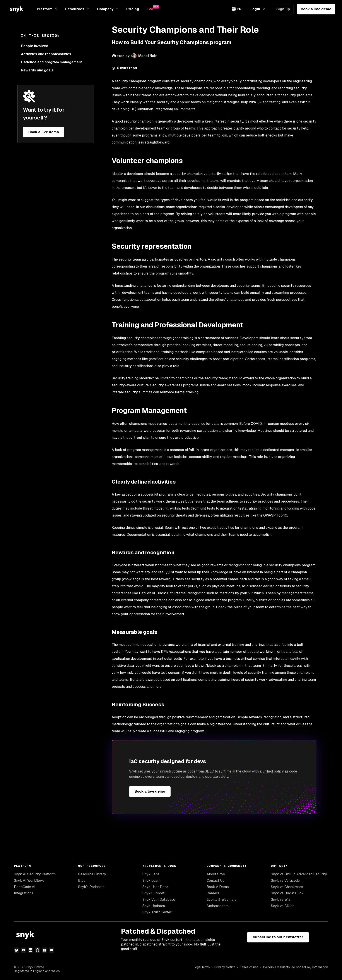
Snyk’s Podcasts (91, 887)
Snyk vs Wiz (281, 900)
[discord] (51, 950)
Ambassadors (218, 906)
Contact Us (215, 881)
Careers (213, 893)
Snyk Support (153, 893)
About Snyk (216, 874)
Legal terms (202, 967)
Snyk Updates (154, 906)
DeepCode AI (25, 887)
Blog (82, 881)
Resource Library (92, 874)
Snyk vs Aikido (283, 906)
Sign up (283, 9)
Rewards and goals (37, 70)
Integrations (24, 893)
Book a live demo (316, 9)
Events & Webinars (221, 900)
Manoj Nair (148, 56)
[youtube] (24, 950)
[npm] (44, 950)
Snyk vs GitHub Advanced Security (299, 874)
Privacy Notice (225, 967)
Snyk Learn (151, 881)
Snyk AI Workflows (29, 881)
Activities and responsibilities (46, 54)
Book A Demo (218, 887)
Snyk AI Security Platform (35, 874)
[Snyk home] (17, 9)
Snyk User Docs (155, 887)
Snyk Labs (151, 874)
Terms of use (249, 967)
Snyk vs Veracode (285, 881)
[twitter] (17, 950)
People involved (35, 46)
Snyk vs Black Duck (287, 893)
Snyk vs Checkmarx (287, 887)
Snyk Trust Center (157, 912)
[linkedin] (31, 950)
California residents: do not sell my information (296, 967)
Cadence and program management (51, 62)
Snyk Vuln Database (159, 900)
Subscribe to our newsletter (278, 937)
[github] (38, 950)
